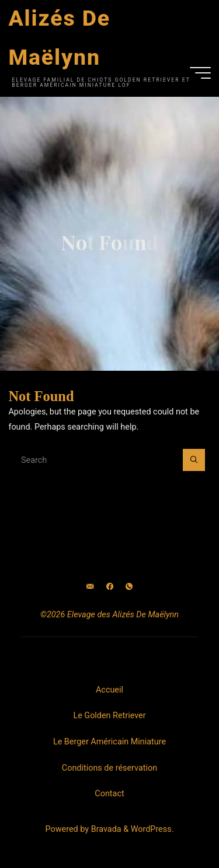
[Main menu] (200, 73)
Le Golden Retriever (109, 716)
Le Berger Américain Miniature (109, 742)
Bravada (105, 829)
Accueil (109, 690)
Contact (109, 794)
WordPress (151, 829)
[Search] (194, 460)
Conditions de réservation (109, 768)
